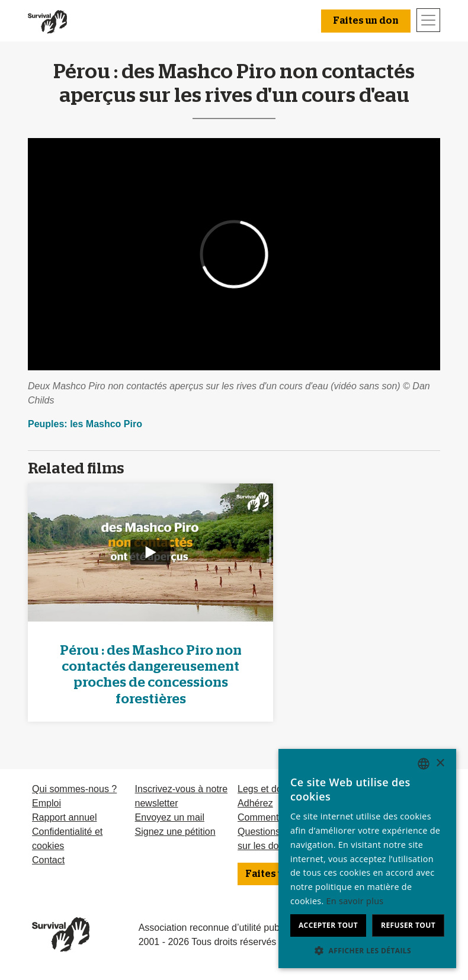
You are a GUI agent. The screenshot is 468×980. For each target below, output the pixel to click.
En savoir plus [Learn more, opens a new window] (355, 901)
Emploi (47, 803)
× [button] (440, 763)
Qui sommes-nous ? (74, 789)
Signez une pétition (175, 832)
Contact (48, 860)
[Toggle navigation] (428, 20)
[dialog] (367, 859)
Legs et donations (275, 789)
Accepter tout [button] (328, 925)
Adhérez (255, 803)
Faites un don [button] (366, 21)
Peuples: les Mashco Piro (85, 424)
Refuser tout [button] (408, 925)
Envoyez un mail (170, 817)
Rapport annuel (64, 817)
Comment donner (274, 817)
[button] (367, 950)
